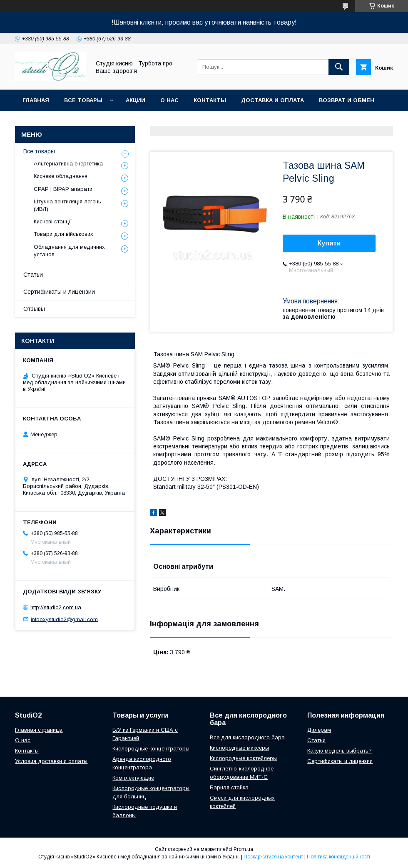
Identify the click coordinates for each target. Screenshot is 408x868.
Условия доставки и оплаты (51, 761)
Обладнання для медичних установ (69, 251)
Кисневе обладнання (61, 176)
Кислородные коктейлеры (243, 758)
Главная (36, 100)
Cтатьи (316, 740)
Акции (136, 100)
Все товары (83, 100)
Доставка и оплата (272, 100)
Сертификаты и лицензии (59, 292)
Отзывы (34, 309)
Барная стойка (229, 787)
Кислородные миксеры (239, 748)
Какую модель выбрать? (340, 751)
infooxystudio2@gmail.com (64, 619)
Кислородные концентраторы (151, 749)
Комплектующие (133, 778)
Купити (329, 243)
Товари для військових (63, 234)
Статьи (33, 275)
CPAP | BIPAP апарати (63, 189)
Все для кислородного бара (247, 737)
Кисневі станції (53, 221)
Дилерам (319, 730)
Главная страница (39, 730)
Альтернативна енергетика (68, 164)
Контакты (210, 100)
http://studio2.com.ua (56, 607)
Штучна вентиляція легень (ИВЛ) (67, 205)
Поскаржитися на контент (273, 857)
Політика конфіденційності (338, 857)
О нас (169, 100)
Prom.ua (243, 849)
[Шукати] (339, 67)
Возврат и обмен (347, 100)
